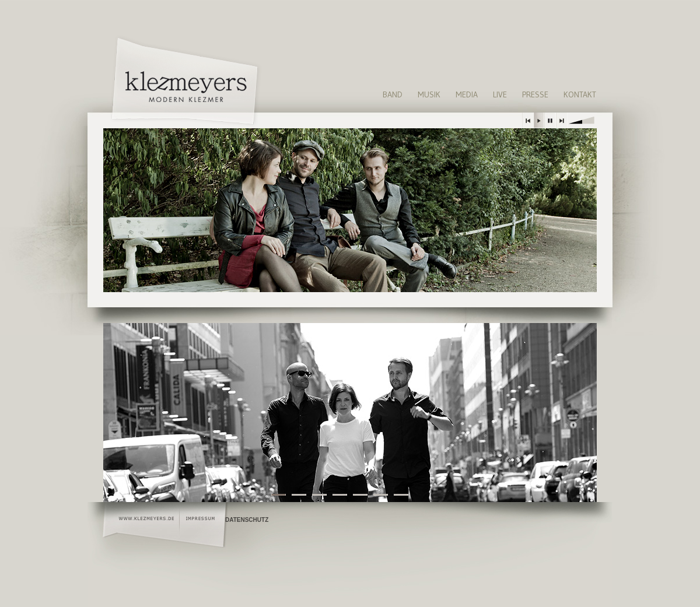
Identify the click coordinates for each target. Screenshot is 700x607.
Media (467, 94)
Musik (429, 94)
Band (393, 94)
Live (500, 94)
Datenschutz (247, 520)
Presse (535, 94)
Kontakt (580, 94)
